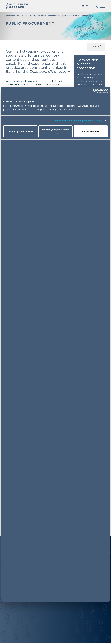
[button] (96, 7)
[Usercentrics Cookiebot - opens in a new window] (95, 91)
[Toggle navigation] (103, 6)
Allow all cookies (91, 131)
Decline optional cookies (20, 131)
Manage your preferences (55, 131)
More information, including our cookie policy (78, 121)
